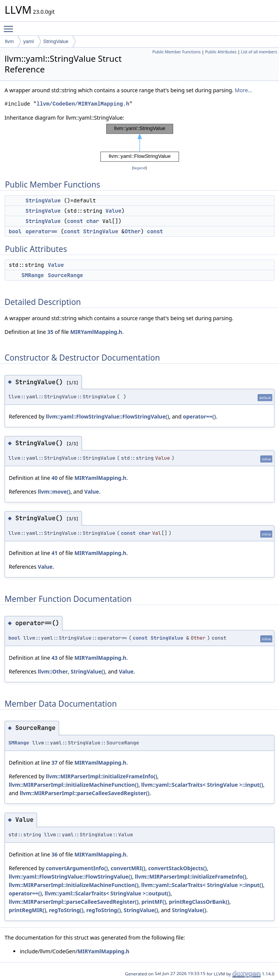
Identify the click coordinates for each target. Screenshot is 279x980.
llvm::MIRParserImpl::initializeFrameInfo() (101, 776)
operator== (41, 231)
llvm (9, 41)
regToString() (66, 910)
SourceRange (65, 275)
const (75, 221)
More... (244, 90)
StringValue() (88, 671)
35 (50, 332)
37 (54, 763)
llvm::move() (54, 492)
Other (132, 231)
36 (54, 854)
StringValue (56, 41)
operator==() (199, 416)
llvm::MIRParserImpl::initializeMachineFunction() (74, 785)
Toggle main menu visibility (10, 26)
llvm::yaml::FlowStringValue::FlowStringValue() (107, 416)
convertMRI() (128, 868)
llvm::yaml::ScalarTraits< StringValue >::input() (202, 785)
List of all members (259, 52)
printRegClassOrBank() (199, 902)
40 (54, 478)
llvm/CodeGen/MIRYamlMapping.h (83, 104)
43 (54, 658)
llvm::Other (53, 671)
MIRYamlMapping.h (96, 332)
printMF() (154, 902)
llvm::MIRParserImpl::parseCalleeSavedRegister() (85, 793)
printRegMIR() (27, 910)
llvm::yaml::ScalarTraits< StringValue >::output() (108, 893)
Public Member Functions (176, 52)
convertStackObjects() (177, 868)
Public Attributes (221, 52)
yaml (28, 41)
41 (54, 553)
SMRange (33, 275)
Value (113, 211)
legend (140, 168)
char (93, 221)
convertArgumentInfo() (77, 868)
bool (15, 231)
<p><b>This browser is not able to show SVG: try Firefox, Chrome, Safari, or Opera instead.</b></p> (140, 143)
